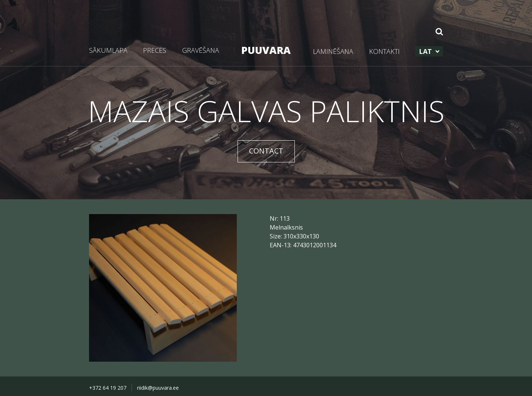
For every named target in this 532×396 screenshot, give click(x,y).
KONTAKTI (384, 51)
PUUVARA (266, 50)
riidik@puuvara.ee (158, 388)
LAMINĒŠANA (333, 51)
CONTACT (266, 151)
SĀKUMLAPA (108, 50)
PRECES (155, 50)
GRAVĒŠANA (201, 50)
